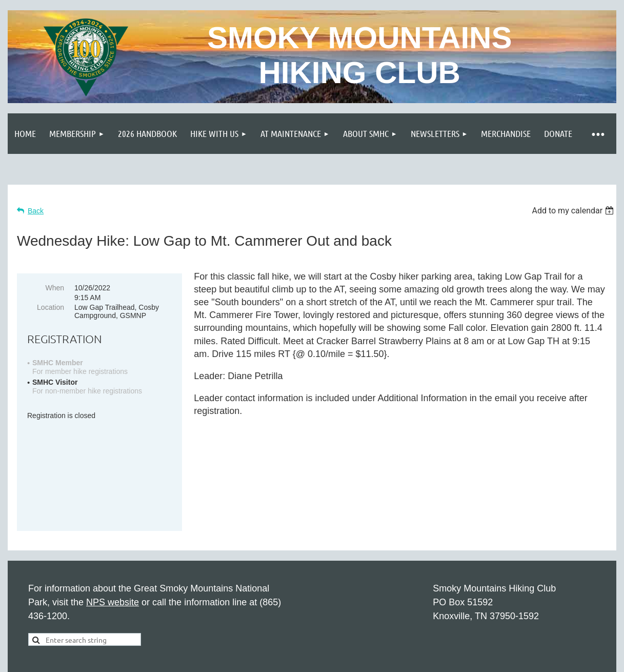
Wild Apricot (500, 627)
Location (51, 307)
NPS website (113, 535)
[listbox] (574, 211)
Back (36, 211)
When (55, 288)
